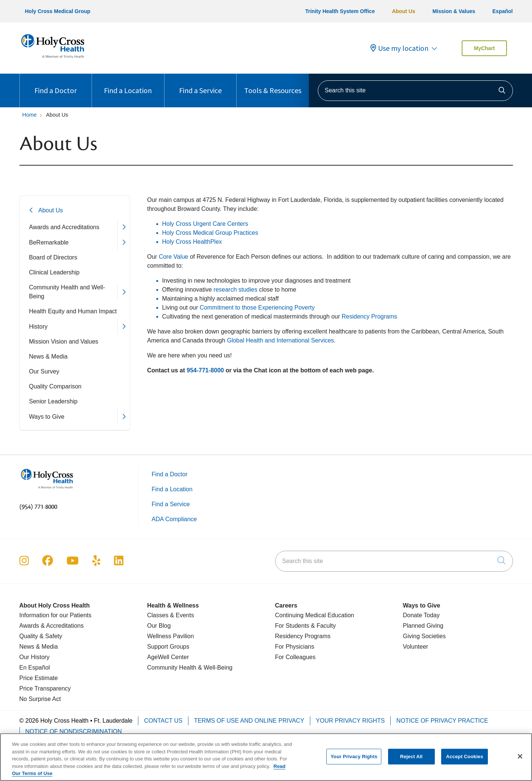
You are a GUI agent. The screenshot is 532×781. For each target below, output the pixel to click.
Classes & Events (171, 615)
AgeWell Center (168, 657)
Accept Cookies (465, 760)
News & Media (48, 356)
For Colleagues (296, 657)
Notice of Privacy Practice (442, 721)
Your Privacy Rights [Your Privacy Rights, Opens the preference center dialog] (354, 760)
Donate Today (421, 615)
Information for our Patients (56, 615)
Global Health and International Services (280, 340)
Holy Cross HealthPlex (192, 242)
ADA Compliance (174, 519)
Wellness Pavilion (171, 636)
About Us (403, 11)
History (39, 327)
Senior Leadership (53, 401)
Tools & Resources (273, 84)
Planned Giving (423, 626)
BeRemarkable (49, 242)
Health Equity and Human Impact (73, 311)
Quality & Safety (41, 636)
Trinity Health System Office (340, 11)
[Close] (520, 760)
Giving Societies (425, 636)
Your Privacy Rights (350, 721)
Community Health (172, 668)
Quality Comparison (56, 386)
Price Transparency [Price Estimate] (45, 688)
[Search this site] (415, 91)
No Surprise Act (40, 699)
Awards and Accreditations (64, 227)
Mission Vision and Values (64, 342)
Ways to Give (47, 417)
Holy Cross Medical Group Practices (210, 233)
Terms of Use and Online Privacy (249, 721)
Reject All (411, 760)
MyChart (484, 48)
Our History (35, 657)
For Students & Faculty (306, 626)
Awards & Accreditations (52, 626)
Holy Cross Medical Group (58, 11)
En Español (35, 668)
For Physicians (295, 647)
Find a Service (200, 84)
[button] (124, 227)
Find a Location (128, 84)
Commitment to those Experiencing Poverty (257, 308)
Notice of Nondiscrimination (74, 731)
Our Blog (159, 626)
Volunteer (416, 647)
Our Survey (44, 371)
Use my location (399, 48)
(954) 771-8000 (38, 507)
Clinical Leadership (54, 272)
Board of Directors (53, 257)
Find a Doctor (56, 84)
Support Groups (168, 647)
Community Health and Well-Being (67, 292)
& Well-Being (214, 668)
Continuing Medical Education (315, 615)
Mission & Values (454, 11)
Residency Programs (370, 316)
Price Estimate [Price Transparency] (39, 678)
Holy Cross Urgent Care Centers (205, 224)
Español (502, 11)
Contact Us (163, 721)
